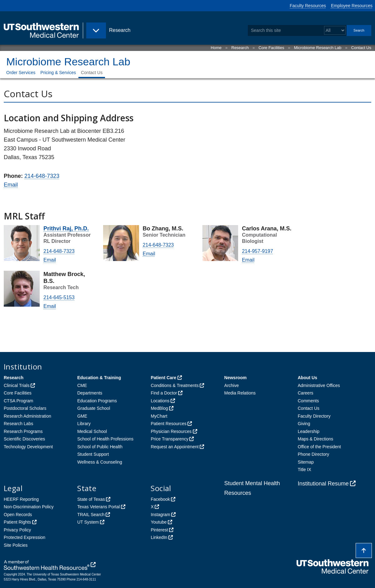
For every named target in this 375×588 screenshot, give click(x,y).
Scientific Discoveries (24, 439)
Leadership (309, 431)
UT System (88, 522)
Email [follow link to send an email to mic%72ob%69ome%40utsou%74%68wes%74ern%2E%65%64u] (11, 185)
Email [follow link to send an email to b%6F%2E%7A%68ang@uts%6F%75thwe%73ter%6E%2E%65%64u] (149, 254)
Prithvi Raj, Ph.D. (66, 229)
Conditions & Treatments (175, 385)
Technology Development (28, 447)
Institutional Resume (323, 484)
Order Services (21, 73)
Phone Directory (313, 454)
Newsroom (236, 378)
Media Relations (240, 393)
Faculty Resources (308, 6)
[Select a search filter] (335, 30)
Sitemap (306, 462)
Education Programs (97, 401)
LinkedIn (159, 537)
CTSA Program (18, 401)
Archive (232, 385)
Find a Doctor (164, 393)
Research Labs (18, 424)
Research (240, 48)
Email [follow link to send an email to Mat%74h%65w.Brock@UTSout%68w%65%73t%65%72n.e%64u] (50, 306)
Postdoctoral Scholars (25, 408)
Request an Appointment (175, 447)
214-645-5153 (59, 297)
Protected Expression (25, 537)
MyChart (159, 416)
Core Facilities (271, 48)
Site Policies (16, 545)
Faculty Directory (314, 416)
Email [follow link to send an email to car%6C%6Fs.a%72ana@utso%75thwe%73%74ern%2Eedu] (248, 260)
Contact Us (361, 48)
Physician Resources (171, 431)
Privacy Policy (17, 530)
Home (216, 48)
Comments (308, 401)
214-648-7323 (42, 176)
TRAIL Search (91, 515)
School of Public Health (100, 447)
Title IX (305, 470)
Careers (306, 393)
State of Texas (91, 499)
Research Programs (23, 431)
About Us (307, 378)
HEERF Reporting (21, 499)
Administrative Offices (319, 385)
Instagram (160, 515)
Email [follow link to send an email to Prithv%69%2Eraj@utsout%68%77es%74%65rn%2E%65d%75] (50, 260)
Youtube (159, 522)
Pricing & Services (58, 73)
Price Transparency (170, 439)
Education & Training (99, 378)
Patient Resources (168, 424)
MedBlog (159, 408)
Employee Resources (352, 6)
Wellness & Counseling (100, 462)
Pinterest (159, 530)
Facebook (160, 499)
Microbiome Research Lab (318, 48)
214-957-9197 (257, 251)
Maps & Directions (316, 439)
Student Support (93, 454)
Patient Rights (17, 522)
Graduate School (94, 408)
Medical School (92, 431)
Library (84, 424)
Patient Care (163, 378)
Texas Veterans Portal (98, 507)
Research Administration (27, 416)
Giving (304, 424)
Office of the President (319, 447)
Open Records (18, 515)
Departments (90, 393)
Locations (160, 401)
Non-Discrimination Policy (29, 507)
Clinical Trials (17, 385)
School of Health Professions (105, 439)
